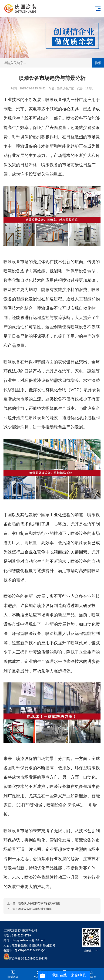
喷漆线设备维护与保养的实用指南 (39, 903)
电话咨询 (13, 974)
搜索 (98, 63)
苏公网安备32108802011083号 (28, 959)
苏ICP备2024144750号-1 (30, 950)
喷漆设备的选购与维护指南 (35, 909)
